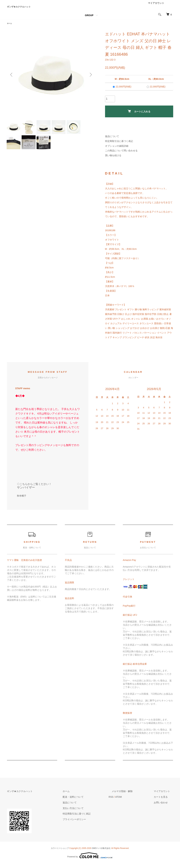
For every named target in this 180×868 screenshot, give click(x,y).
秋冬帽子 (22, 501)
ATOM (131, 802)
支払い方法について (89, 813)
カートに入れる (139, 116)
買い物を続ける (113, 160)
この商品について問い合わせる (121, 155)
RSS (123, 802)
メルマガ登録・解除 (131, 796)
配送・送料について (89, 802)
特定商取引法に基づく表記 (119, 146)
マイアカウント (156, 7)
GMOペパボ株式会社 (101, 853)
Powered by (90, 860)
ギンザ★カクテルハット (33, 9)
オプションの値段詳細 (117, 151)
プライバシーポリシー (90, 824)
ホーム (10, 28)
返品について (112, 141)
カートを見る (164, 802)
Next (90, 79)
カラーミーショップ (60, 853)
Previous (12, 79)
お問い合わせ (164, 807)
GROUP (89, 20)
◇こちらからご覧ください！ (34, 489)
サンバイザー (26, 492)
